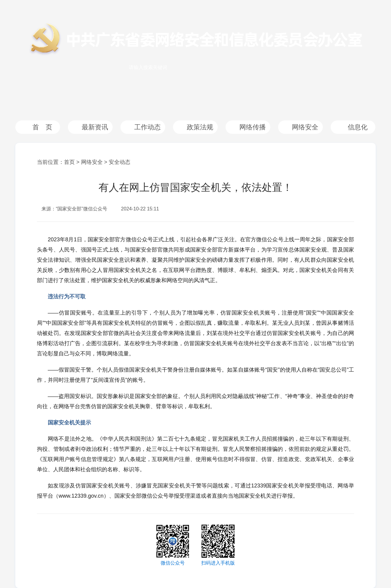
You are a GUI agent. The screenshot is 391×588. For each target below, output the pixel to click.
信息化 (358, 127)
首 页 (42, 127)
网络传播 (253, 127)
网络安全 (305, 127)
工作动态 (147, 127)
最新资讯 (95, 127)
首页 (69, 162)
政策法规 (200, 127)
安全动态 (120, 162)
